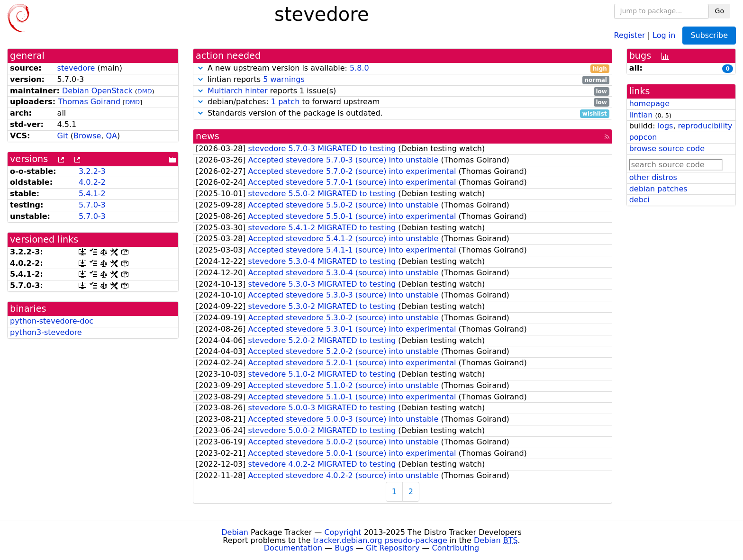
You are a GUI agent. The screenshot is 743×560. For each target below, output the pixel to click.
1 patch (285, 102)
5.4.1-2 (92, 194)
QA (111, 136)
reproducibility (705, 126)
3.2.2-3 (92, 171)
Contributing (456, 548)
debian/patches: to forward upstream (403, 102)
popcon (643, 137)
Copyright (343, 532)
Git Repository (393, 548)
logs (666, 126)
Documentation (293, 548)
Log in (664, 35)
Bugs (344, 548)
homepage (649, 104)
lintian (641, 115)
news (208, 136)
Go (720, 11)
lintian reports (403, 80)
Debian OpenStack (97, 91)
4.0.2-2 (92, 182)
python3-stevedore (46, 332)
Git (63, 136)
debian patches (658, 189)
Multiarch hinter (238, 91)
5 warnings (284, 79)
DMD (145, 91)
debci (639, 200)
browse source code (667, 149)
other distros (653, 177)
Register (630, 35)
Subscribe (709, 35)
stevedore (76, 68)
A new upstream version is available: (403, 68)
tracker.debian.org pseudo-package (380, 540)
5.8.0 (359, 68)
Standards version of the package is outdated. (403, 113)
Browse (87, 136)
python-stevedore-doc (52, 321)
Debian (235, 532)
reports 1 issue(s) (403, 91)
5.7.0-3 (92, 205)
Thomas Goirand (89, 102)
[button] (200, 68)
